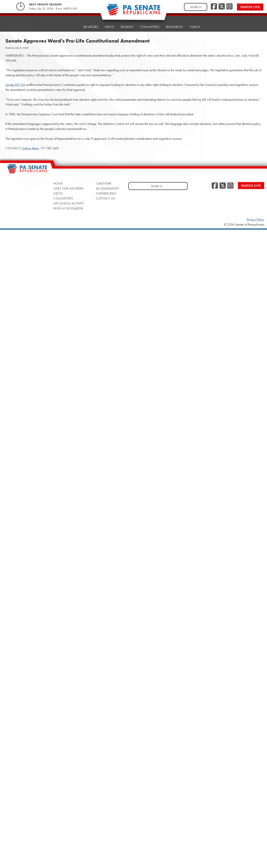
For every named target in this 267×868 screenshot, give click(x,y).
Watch (195, 26)
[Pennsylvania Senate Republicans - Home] (133, 12)
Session (127, 27)
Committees (150, 27)
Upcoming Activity (69, 203)
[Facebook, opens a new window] (214, 7)
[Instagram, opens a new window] (229, 7)
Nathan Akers (30, 148)
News (109, 27)
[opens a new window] (260, 76)
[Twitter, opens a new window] (222, 7)
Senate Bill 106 (15, 85)
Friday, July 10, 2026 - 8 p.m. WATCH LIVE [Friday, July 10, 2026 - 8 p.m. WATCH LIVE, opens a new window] (53, 9)
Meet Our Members (69, 188)
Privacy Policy (255, 219)
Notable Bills (106, 193)
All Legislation (107, 188)
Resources (174, 27)
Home (72, 27)
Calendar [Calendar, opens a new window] (104, 183)
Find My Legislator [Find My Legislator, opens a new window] (68, 208)
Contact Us (105, 198)
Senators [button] (91, 27)
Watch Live (250, 7)
